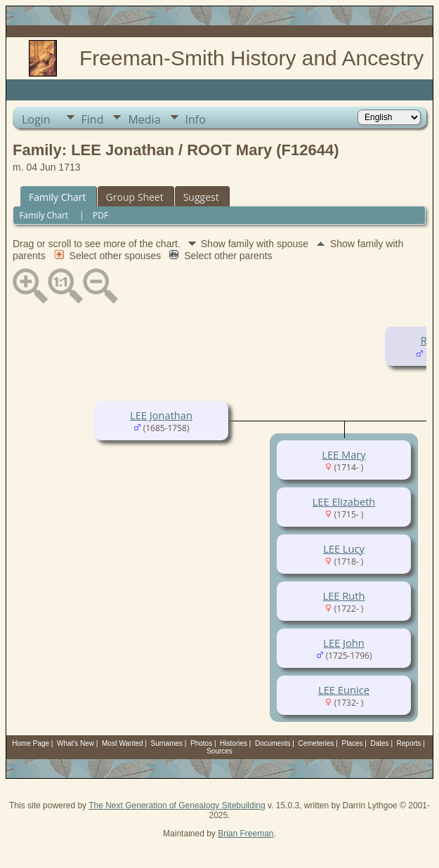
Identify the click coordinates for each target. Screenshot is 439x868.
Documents (273, 743)
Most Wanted (123, 743)
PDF (100, 215)
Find (93, 119)
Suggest (201, 197)
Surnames (167, 743)
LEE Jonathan (161, 415)
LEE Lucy (344, 548)
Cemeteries (316, 743)
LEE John (343, 643)
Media (144, 119)
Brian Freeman (245, 834)
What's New (76, 743)
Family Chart (58, 197)
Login (36, 119)
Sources (219, 751)
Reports (409, 743)
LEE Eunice (344, 690)
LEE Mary (343, 454)
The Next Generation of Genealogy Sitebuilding (177, 805)
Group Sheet (135, 197)
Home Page (31, 743)
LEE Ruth (344, 596)
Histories (234, 743)
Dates (379, 743)
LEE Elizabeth (344, 501)
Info (196, 119)
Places (353, 743)
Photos (201, 743)
